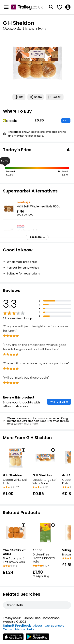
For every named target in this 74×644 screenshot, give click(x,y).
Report (55, 97)
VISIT (66, 120)
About (38, 626)
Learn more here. (27, 424)
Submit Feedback (17, 626)
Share (36, 97)
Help (30, 629)
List (19, 97)
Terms (8, 629)
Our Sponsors (55, 626)
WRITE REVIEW (59, 402)
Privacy (20, 629)
